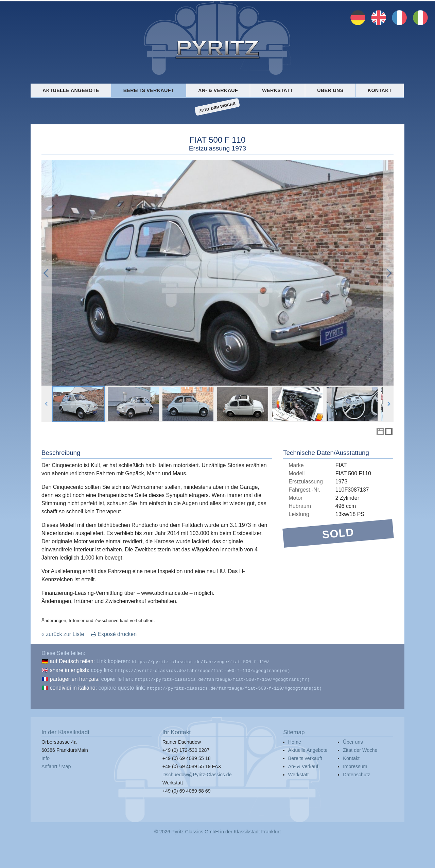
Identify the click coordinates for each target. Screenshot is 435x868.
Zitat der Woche (217, 107)
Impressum (355, 764)
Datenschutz (356, 772)
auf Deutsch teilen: (72, 661)
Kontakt (380, 90)
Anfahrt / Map (56, 764)
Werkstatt (277, 90)
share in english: (69, 669)
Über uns (330, 90)
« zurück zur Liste (63, 634)
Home (295, 739)
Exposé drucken (114, 634)
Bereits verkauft (149, 90)
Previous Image (47, 273)
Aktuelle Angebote (71, 90)
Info (46, 756)
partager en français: (75, 678)
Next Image (388, 273)
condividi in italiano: (73, 686)
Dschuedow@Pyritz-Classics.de (197, 772)
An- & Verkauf (218, 90)
